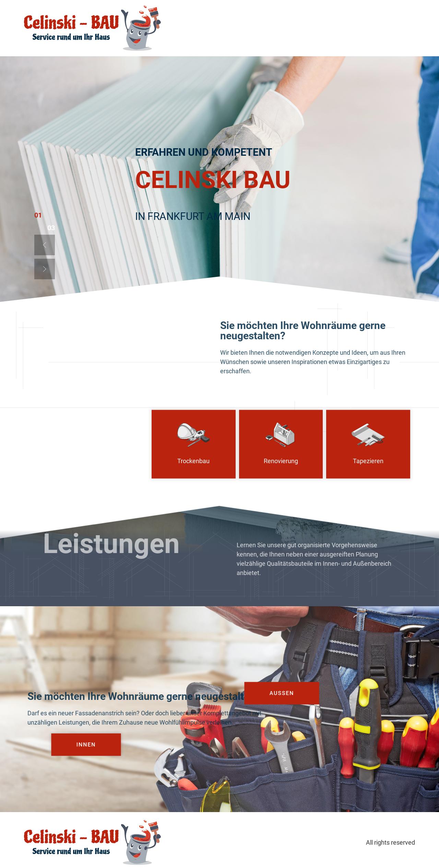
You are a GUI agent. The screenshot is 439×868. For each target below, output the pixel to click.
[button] (45, 245)
